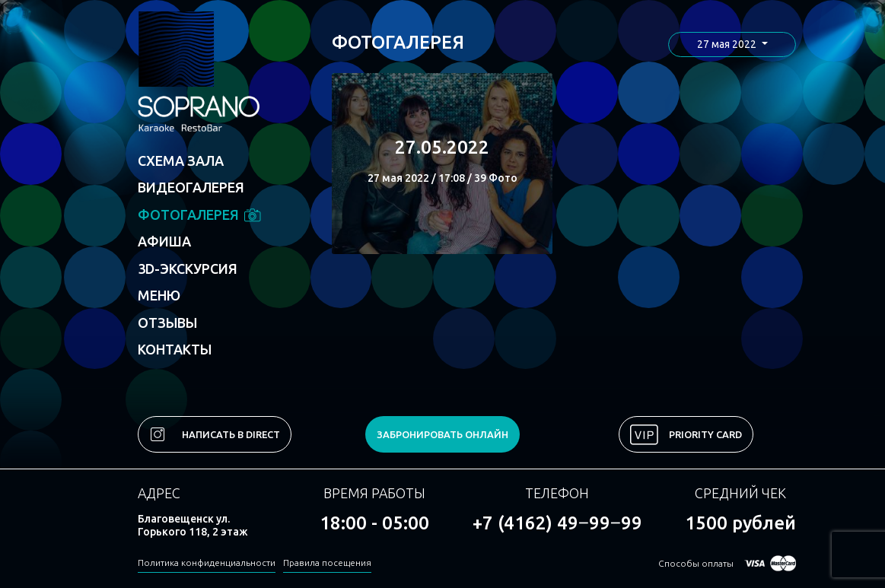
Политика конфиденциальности (207, 563)
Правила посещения (327, 563)
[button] (732, 44)
